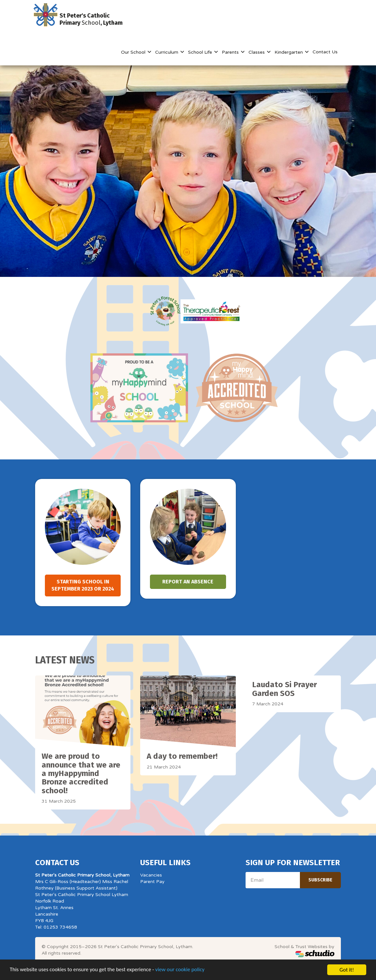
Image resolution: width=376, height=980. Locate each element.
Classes (257, 52)
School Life (201, 52)
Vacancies (151, 875)
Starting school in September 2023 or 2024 (83, 585)
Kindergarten (289, 52)
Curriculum (167, 52)
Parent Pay (152, 882)
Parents (231, 52)
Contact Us (325, 52)
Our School (134, 52)
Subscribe (320, 880)
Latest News (65, 660)
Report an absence (188, 582)
